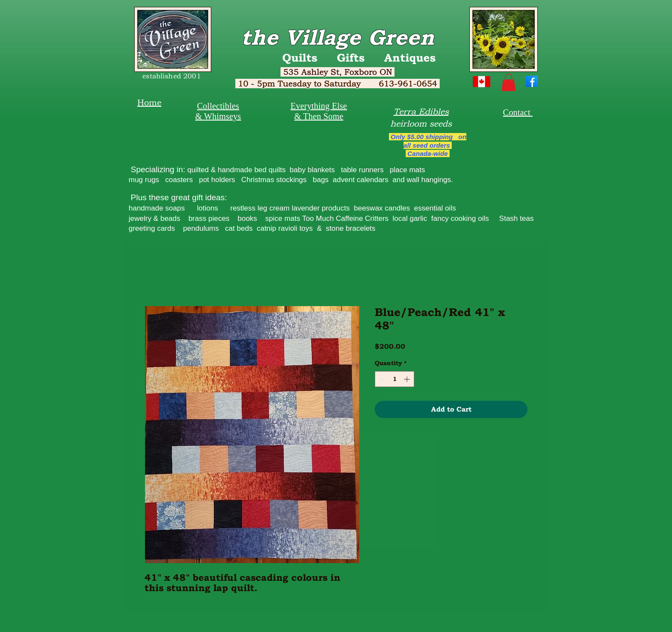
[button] (509, 82)
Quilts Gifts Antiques (359, 58)
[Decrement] (381, 379)
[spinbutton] (395, 379)
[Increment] (408, 379)
